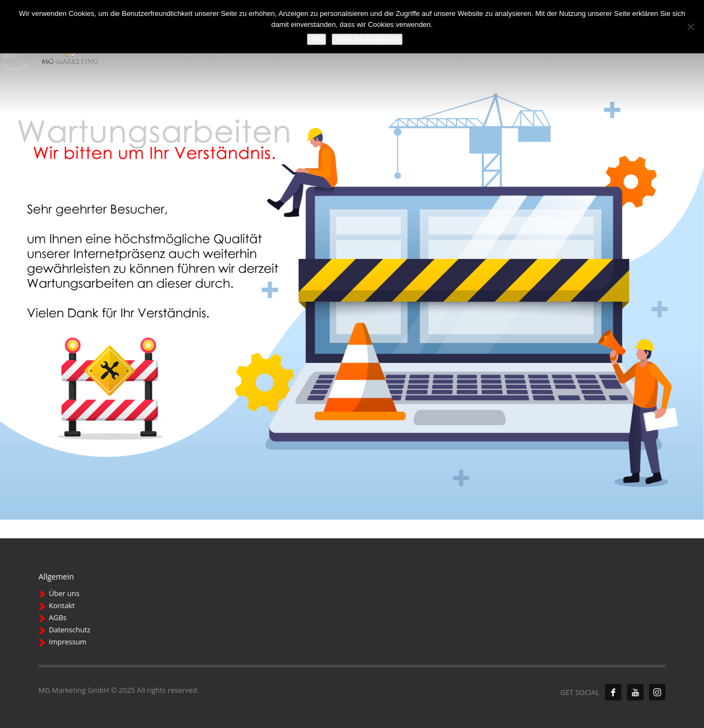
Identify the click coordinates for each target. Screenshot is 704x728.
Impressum (68, 642)
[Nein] (690, 26)
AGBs (58, 617)
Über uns (64, 593)
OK (317, 39)
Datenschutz (70, 630)
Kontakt (62, 605)
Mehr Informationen (367, 39)
